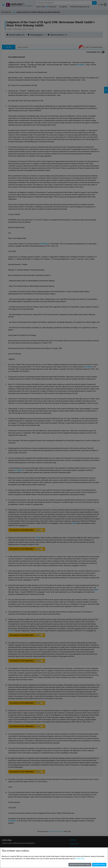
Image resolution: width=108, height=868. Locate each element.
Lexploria (16, 4)
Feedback (73, 840)
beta (23, 4)
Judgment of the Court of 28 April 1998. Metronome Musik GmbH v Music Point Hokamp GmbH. (45, 12)
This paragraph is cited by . (27, 530)
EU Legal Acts (63, 7)
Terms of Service (75, 847)
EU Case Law (53, 7)
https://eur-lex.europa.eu (56, 831)
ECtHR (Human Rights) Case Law (80, 7)
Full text (9, 47)
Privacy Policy (74, 844)
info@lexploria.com (12, 855)
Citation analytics (23, 47)
